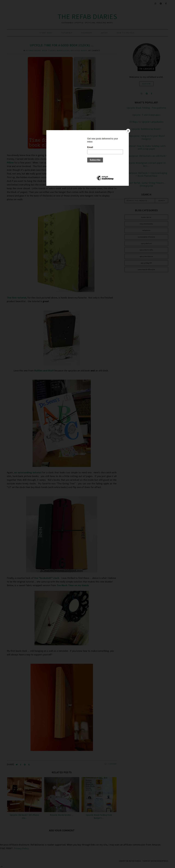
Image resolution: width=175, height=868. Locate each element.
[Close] (128, 131)
